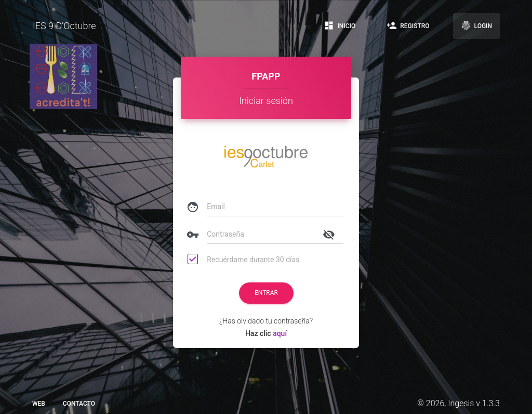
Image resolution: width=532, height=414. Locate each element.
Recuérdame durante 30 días (244, 260)
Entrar (266, 293)
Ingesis (461, 403)
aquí (279, 333)
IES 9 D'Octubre (64, 26)
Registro (408, 25)
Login (476, 25)
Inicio (340, 25)
